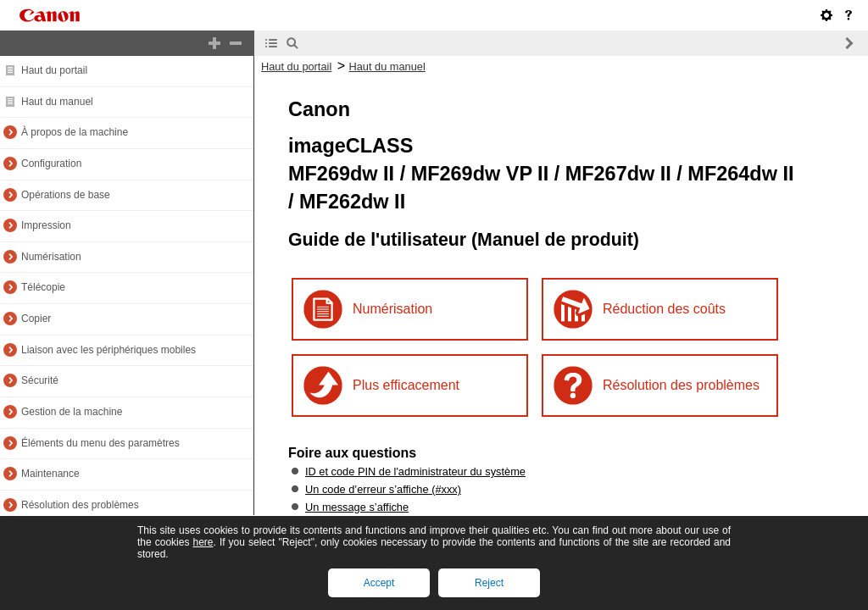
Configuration (51, 164)
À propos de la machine (75, 132)
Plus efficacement (406, 385)
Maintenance (50, 474)
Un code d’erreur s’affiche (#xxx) (383, 489)
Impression (46, 225)
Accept (379, 583)
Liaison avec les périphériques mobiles (108, 350)
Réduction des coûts (664, 309)
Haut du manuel (57, 102)
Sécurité (40, 380)
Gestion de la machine (72, 412)
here (203, 542)
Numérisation (51, 257)
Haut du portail (54, 70)
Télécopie (43, 287)
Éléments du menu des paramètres (100, 443)
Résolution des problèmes (80, 505)
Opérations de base (66, 195)
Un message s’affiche (357, 507)
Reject (489, 583)
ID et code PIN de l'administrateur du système (415, 471)
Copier (36, 319)
